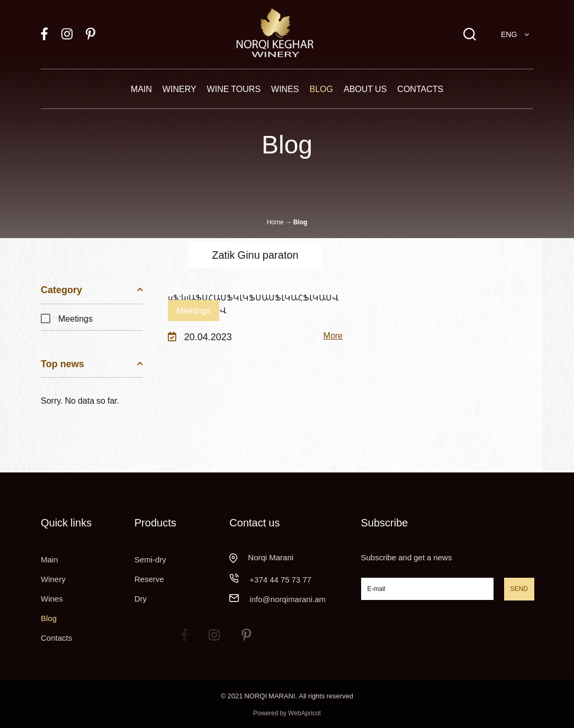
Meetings (67, 319)
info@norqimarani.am (288, 599)
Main (141, 89)
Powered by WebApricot (287, 713)
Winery (180, 89)
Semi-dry (150, 559)
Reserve (149, 579)
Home (275, 222)
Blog (321, 89)
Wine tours (234, 89)
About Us (365, 89)
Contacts (420, 89)
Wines (285, 89)
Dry (141, 598)
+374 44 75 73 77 (280, 579)
